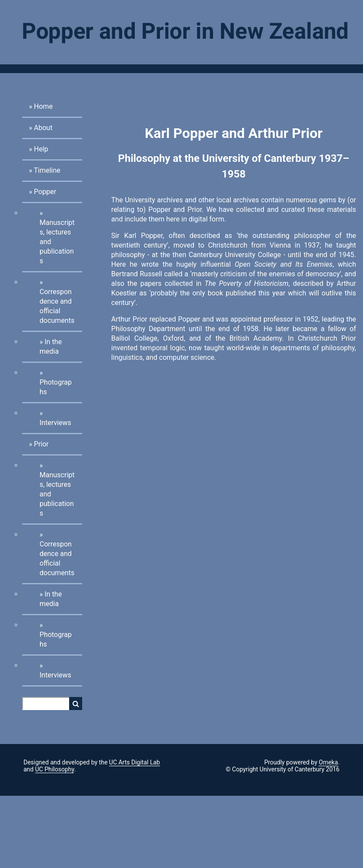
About (43, 128)
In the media (51, 347)
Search (76, 704)
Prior (41, 444)
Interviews (55, 423)
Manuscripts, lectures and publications (57, 242)
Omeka (328, 762)
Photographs (56, 387)
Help (41, 149)
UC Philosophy (55, 769)
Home (43, 106)
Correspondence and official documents (57, 306)
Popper (45, 192)
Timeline (47, 170)
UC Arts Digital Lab (135, 762)
